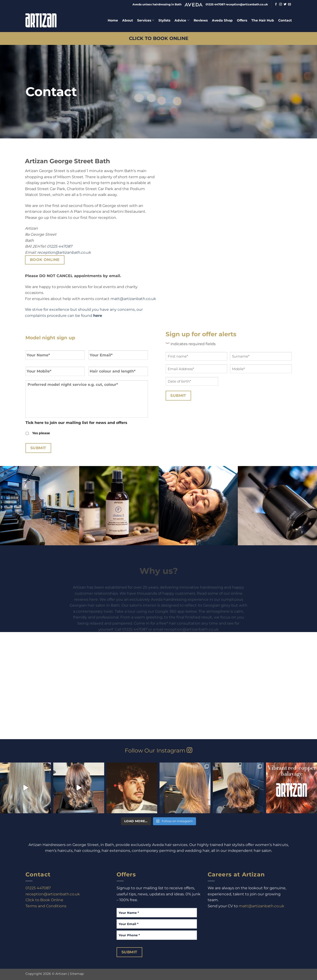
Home (113, 20)
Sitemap (77, 974)
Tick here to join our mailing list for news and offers (76, 423)
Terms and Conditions (46, 906)
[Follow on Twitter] (285, 4)
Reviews (201, 20)
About (128, 20)
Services (146, 20)
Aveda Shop (222, 20)
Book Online (45, 260)
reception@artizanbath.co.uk (64, 252)
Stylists (164, 20)
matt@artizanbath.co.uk (133, 299)
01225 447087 (60, 246)
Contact (285, 20)
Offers (242, 20)
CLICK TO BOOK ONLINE (159, 38)
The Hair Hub (263, 20)
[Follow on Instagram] (281, 4)
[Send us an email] (289, 4)
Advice (182, 20)
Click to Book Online (44, 900)
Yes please (41, 433)
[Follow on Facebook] (276, 4)
